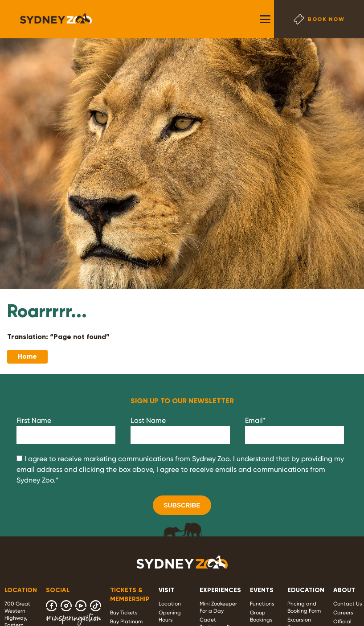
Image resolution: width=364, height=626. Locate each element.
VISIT (166, 590)
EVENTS (262, 590)
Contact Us (348, 604)
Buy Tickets (124, 613)
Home (27, 356)
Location (170, 604)
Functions (262, 604)
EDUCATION (306, 590)
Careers (343, 613)
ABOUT (344, 590)
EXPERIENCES (220, 590)
